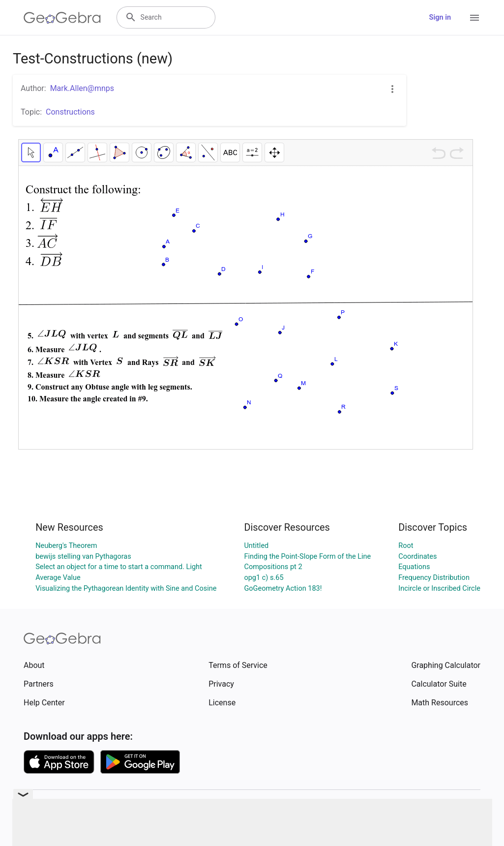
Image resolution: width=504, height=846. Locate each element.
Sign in (440, 17)
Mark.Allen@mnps (82, 88)
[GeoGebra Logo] (62, 18)
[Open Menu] (474, 18)
